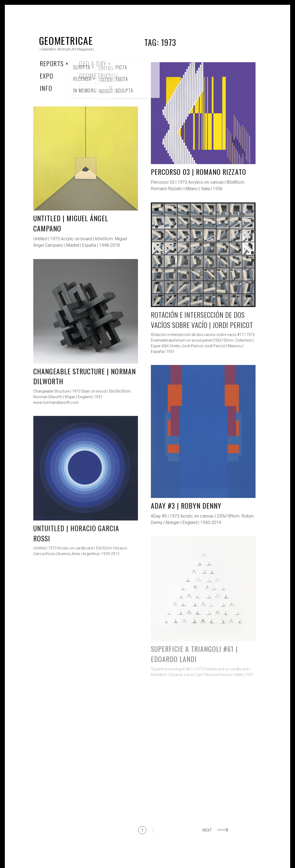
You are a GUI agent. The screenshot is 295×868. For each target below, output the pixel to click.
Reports (52, 63)
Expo (47, 76)
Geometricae (66, 40)
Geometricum (99, 76)
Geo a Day (93, 63)
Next (207, 830)
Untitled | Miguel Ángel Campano (71, 223)
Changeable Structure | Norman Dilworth (85, 376)
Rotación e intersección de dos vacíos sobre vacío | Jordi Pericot (202, 320)
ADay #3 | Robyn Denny (186, 506)
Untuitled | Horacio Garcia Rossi (76, 533)
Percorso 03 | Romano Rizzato (199, 172)
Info (46, 88)
